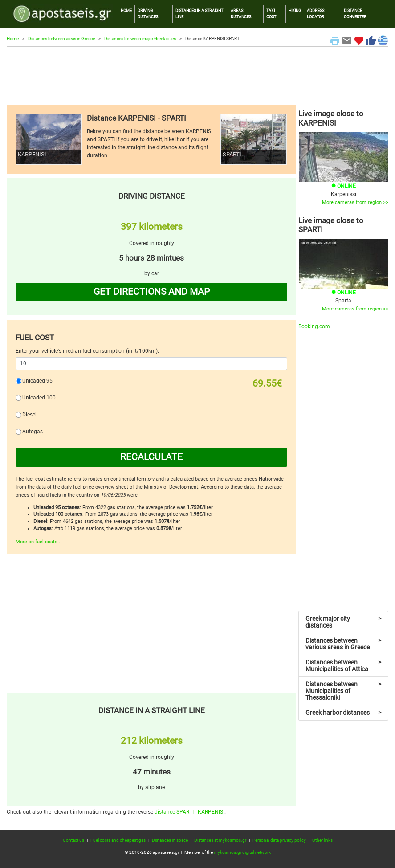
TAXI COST (271, 14)
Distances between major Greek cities (140, 39)
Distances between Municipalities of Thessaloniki (343, 691)
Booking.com (314, 326)
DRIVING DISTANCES (148, 14)
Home (13, 39)
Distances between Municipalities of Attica (343, 666)
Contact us (73, 840)
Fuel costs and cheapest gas (118, 840)
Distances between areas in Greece (61, 39)
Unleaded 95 (37, 381)
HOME (126, 10)
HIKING (295, 10)
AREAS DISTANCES (241, 14)
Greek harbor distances (343, 713)
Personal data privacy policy (279, 840)
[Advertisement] (197, 76)
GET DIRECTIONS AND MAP (152, 292)
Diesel (29, 415)
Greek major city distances (343, 622)
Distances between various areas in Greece (343, 644)
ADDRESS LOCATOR (316, 14)
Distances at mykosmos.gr (220, 840)
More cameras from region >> (355, 202)
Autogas (33, 432)
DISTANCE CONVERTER (355, 14)
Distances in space (170, 840)
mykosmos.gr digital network (242, 852)
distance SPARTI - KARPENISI (189, 812)
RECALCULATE (151, 457)
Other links (322, 840)
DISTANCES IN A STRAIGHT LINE (199, 14)
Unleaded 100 (39, 398)
